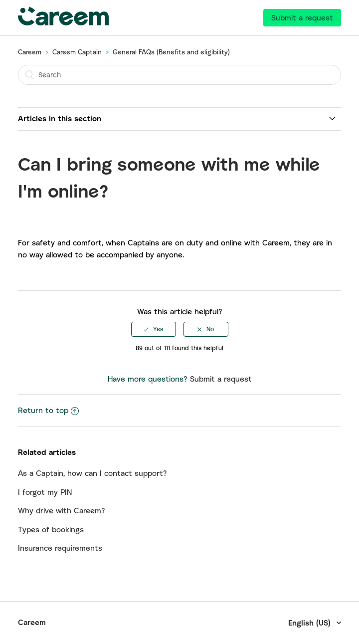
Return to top (48, 410)
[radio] (154, 329)
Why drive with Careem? (62, 510)
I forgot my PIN (45, 492)
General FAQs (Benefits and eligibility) (171, 52)
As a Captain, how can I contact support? (92, 473)
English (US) (311, 623)
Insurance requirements (60, 548)
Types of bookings (51, 529)
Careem (30, 52)
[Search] (179, 75)
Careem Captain (77, 52)
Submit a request (302, 17)
